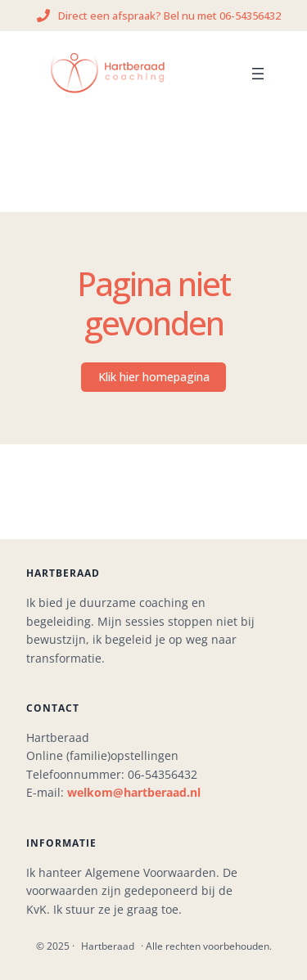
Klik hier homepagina (154, 377)
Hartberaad (108, 946)
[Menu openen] (258, 74)
